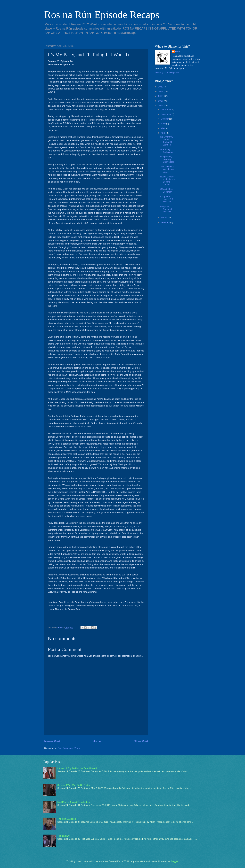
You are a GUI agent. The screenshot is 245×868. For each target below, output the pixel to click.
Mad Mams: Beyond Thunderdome (74, 802)
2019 (161, 91)
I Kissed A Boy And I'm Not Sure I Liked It (77, 768)
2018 (161, 96)
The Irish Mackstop (67, 819)
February (165, 222)
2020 (161, 87)
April (163, 133)
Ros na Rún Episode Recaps (102, 15)
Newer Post (52, 741)
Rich (178, 52)
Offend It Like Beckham (167, 190)
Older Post (141, 741)
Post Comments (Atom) (69, 748)
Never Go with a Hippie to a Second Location (168, 181)
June (164, 124)
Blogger (174, 861)
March (164, 218)
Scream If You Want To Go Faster (74, 785)
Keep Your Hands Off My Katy (166, 199)
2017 (161, 101)
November (166, 114)
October (165, 119)
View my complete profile (167, 72)
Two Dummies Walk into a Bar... (167, 169)
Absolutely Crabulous (167, 151)
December (166, 109)
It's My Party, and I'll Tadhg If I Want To (166, 141)
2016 (161, 106)
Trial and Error (64, 836)
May (163, 128)
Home (97, 741)
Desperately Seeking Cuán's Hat (167, 159)
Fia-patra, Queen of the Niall (166, 209)
